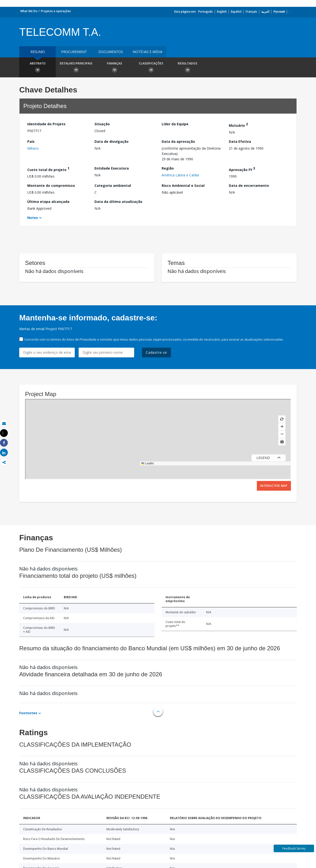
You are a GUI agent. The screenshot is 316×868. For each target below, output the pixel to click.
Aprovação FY (242, 169)
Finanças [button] (114, 68)
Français (251, 12)
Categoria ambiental (113, 185)
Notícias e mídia (148, 52)
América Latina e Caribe (180, 175)
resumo (38, 52)
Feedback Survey (294, 848)
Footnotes (28, 713)
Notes (33, 218)
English (222, 12)
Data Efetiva (240, 141)
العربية (265, 12)
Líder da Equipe (175, 124)
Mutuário (238, 125)
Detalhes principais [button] (76, 68)
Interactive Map (274, 486)
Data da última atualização (118, 202)
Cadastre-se (156, 352)
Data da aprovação (178, 141)
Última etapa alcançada (48, 202)
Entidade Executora (112, 168)
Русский (279, 12)
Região (168, 168)
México (33, 148)
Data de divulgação (112, 141)
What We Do (29, 11)
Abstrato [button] (37, 68)
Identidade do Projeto (46, 124)
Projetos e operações (56, 11)
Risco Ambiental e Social (183, 185)
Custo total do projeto (48, 169)
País (31, 141)
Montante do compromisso (51, 185)
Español (236, 12)
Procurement (74, 52)
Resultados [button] (187, 68)
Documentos (111, 52)
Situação (102, 124)
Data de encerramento (249, 185)
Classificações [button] (151, 68)
